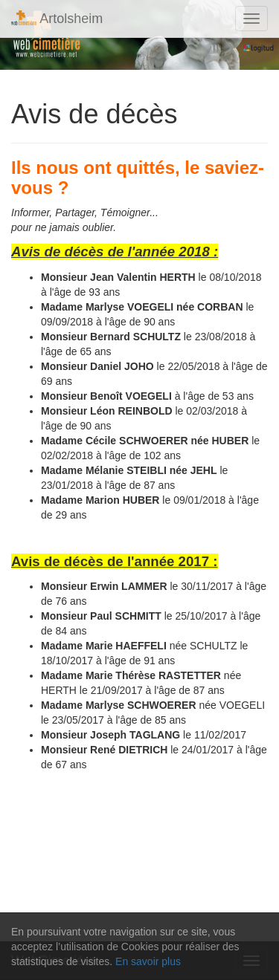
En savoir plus (148, 961)
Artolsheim (57, 18)
